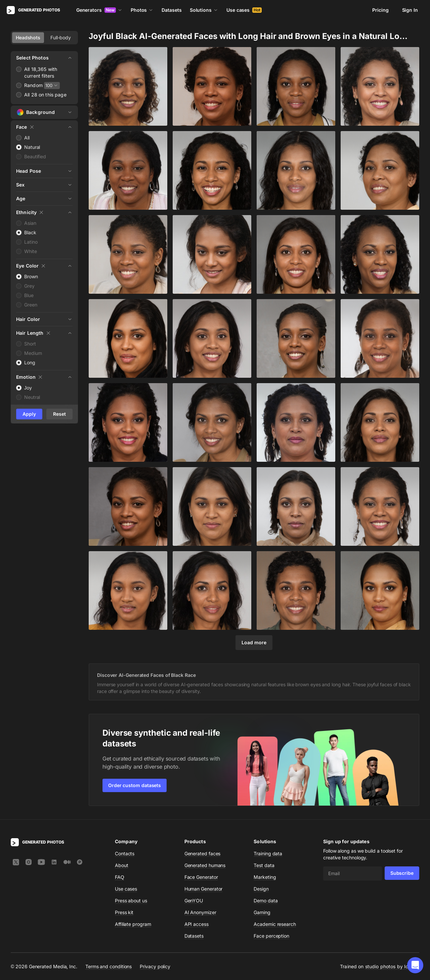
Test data (264, 865)
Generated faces (203, 853)
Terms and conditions (109, 966)
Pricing (380, 10)
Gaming (262, 912)
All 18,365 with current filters (41, 72)
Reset (59, 414)
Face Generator (201, 877)
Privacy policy (155, 966)
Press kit (124, 912)
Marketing (265, 877)
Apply (29, 414)
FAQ (120, 877)
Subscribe (402, 873)
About (122, 865)
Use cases (244, 10)
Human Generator (204, 889)
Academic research (275, 924)
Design (261, 889)
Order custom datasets (135, 785)
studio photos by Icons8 (392, 966)
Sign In (410, 10)
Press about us (131, 901)
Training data (268, 853)
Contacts (125, 853)
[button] (415, 965)
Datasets (171, 10)
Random (33, 85)
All (27, 138)
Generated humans (205, 865)
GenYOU (194, 901)
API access (197, 924)
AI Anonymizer (200, 912)
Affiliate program (133, 924)
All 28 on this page (45, 95)
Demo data (266, 901)
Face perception (271, 936)
